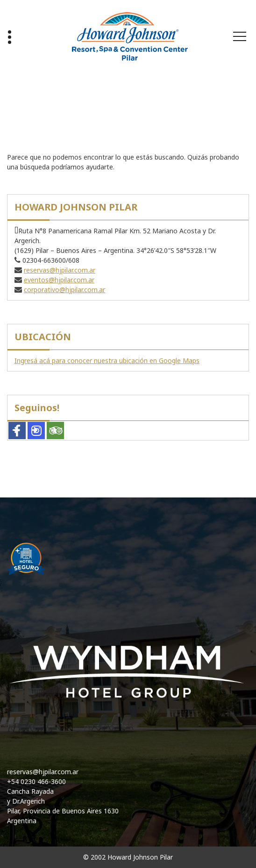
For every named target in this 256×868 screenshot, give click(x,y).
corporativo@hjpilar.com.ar (64, 290)
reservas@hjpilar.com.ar (60, 270)
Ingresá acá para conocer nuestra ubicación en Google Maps (107, 360)
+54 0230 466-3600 (36, 781)
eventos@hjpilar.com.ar (59, 280)
